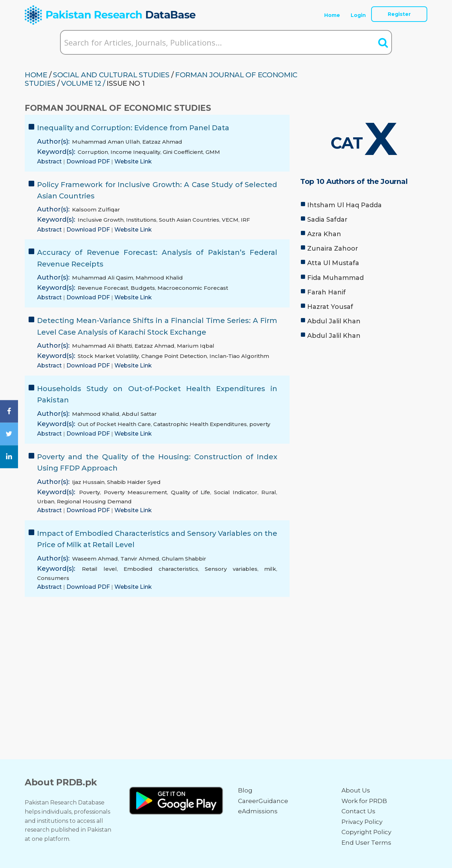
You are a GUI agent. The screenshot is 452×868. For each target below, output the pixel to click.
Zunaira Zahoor (333, 249)
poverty (260, 424)
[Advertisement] (364, 399)
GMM (213, 152)
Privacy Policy (362, 822)
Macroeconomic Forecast (193, 288)
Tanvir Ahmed (140, 559)
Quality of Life (191, 492)
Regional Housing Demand (94, 501)
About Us (356, 790)
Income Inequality (135, 152)
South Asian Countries (189, 220)
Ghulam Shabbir (184, 559)
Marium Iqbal (196, 346)
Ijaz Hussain (88, 482)
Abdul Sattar (139, 414)
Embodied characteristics (161, 569)
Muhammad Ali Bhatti (102, 346)
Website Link (133, 161)
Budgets (143, 288)
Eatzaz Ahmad (162, 142)
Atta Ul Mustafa (333, 263)
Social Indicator (236, 492)
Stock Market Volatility (108, 356)
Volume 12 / (83, 83)
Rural (269, 492)
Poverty (90, 492)
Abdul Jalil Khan (334, 321)
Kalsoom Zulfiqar (96, 209)
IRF (245, 220)
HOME (36, 75)
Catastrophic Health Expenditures (200, 424)
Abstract (50, 161)
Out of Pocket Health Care (114, 424)
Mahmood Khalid (159, 278)
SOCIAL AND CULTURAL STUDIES (111, 75)
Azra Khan (324, 234)
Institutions (141, 220)
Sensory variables (231, 569)
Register (399, 14)
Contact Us (358, 811)
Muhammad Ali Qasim (103, 278)
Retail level (99, 569)
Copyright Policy (366, 832)
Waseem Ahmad (95, 559)
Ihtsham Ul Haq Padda (344, 205)
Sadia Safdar (327, 220)
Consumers (53, 578)
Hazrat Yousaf (330, 307)
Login (358, 15)
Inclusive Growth (101, 220)
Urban (46, 501)
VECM (230, 220)
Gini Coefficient (183, 152)
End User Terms (366, 843)
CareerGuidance (263, 801)
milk (270, 569)
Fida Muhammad (335, 278)
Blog (245, 790)
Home (332, 15)
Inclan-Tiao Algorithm (239, 356)
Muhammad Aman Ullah (106, 142)
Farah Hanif (326, 292)
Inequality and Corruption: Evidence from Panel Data (133, 128)
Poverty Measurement (135, 492)
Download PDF (89, 161)
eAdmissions (258, 811)
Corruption (93, 152)
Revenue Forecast (103, 288)
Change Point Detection (174, 356)
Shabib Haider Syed (134, 482)
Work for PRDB (364, 801)
